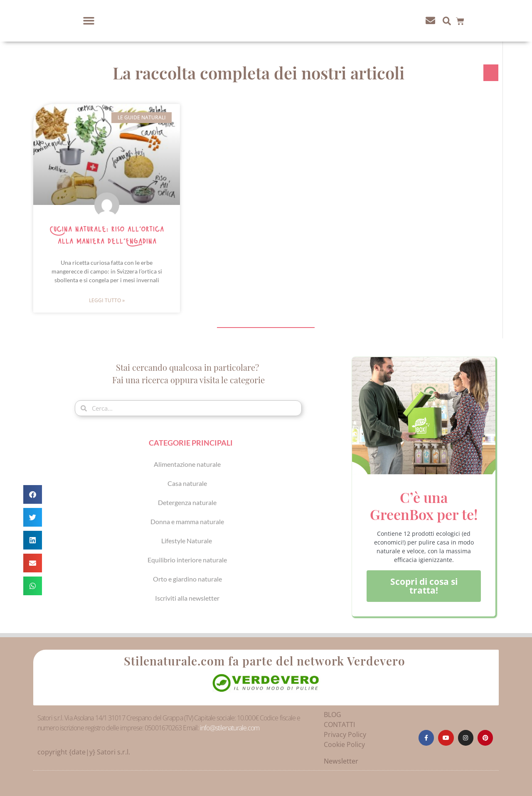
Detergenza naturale (187, 502)
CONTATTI (339, 725)
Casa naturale (187, 483)
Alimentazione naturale (187, 464)
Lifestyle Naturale (187, 541)
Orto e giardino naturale (187, 579)
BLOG (332, 715)
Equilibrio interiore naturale (187, 560)
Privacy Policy (345, 734)
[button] (89, 21)
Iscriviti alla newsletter (187, 598)
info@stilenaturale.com (230, 728)
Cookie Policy (344, 744)
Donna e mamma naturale (187, 521)
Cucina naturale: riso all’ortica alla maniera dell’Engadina (107, 235)
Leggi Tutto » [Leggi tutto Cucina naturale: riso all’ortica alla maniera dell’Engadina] (107, 300)
